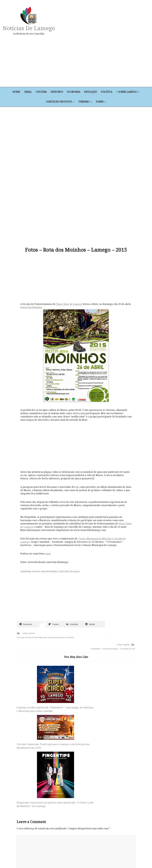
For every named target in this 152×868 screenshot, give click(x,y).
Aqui (49, 511)
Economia (74, 92)
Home (16, 92)
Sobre (100, 102)
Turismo (84, 102)
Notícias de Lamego (29, 28)
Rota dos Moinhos (40, 267)
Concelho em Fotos (59, 102)
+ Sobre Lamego (127, 92)
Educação (91, 92)
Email (21, 766)
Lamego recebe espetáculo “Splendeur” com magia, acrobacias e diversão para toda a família (33, 658)
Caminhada (26, 528)
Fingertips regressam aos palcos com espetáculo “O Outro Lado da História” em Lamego (113, 668)
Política (107, 92)
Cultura (41, 92)
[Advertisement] (99, 61)
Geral (27, 92)
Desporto (57, 92)
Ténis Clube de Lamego (70, 263)
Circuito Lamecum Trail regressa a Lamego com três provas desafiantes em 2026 (74, 644)
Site (19, 785)
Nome (21, 747)
